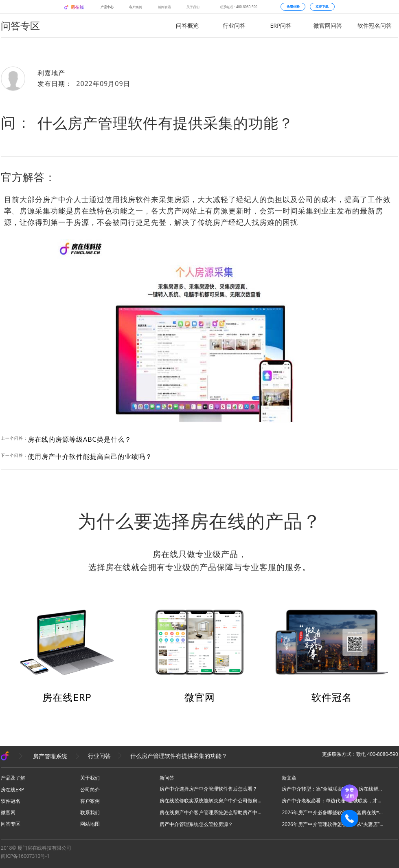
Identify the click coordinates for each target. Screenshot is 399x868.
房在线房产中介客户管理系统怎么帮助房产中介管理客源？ (210, 812)
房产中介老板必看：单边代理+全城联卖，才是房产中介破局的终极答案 (333, 801)
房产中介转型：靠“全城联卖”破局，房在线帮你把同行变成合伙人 (333, 789)
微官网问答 (328, 25)
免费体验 (293, 7)
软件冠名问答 (375, 25)
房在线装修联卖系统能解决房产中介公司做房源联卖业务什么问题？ (210, 801)
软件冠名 (332, 697)
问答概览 (187, 25)
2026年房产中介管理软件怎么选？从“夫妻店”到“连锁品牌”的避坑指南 (333, 824)
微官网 (200, 697)
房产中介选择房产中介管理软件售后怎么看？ (208, 789)
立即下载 (322, 7)
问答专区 (11, 824)
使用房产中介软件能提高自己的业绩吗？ (90, 456)
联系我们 (90, 812)
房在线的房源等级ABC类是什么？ (80, 439)
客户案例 (136, 7)
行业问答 (234, 25)
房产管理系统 (50, 756)
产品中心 (107, 7)
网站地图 (90, 824)
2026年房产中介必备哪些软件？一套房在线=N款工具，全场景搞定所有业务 (333, 812)
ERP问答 (281, 25)
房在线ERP (67, 697)
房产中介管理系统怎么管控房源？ (196, 824)
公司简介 (90, 790)
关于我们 (193, 7)
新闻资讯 (164, 7)
